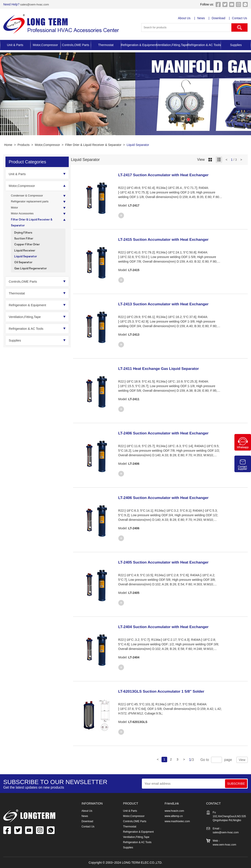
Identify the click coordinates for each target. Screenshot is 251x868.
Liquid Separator (138, 145)
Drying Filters (24, 236)
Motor (15, 209)
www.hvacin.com (174, 811)
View (242, 760)
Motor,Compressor (45, 45)
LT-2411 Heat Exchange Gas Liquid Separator (165, 368)
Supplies (236, 45)
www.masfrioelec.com (177, 821)
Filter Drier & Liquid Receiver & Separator (93, 145)
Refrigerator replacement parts (32, 203)
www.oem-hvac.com (224, 845)
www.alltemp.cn (174, 816)
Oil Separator (24, 269)
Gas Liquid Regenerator (32, 276)
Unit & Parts (15, 45)
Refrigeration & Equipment (139, 45)
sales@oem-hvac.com (35, 4)
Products (23, 145)
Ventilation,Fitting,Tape (172, 45)
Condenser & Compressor (29, 196)
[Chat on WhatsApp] (243, 449)
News (202, 18)
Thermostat (106, 45)
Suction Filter (24, 243)
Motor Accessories (23, 216)
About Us (185, 18)
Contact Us (240, 18)
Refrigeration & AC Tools (204, 45)
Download (219, 18)
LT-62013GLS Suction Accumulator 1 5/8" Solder (168, 691)
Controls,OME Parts (76, 45)
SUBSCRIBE (236, 784)
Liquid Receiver (26, 256)
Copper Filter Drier (28, 249)
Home (8, 145)
